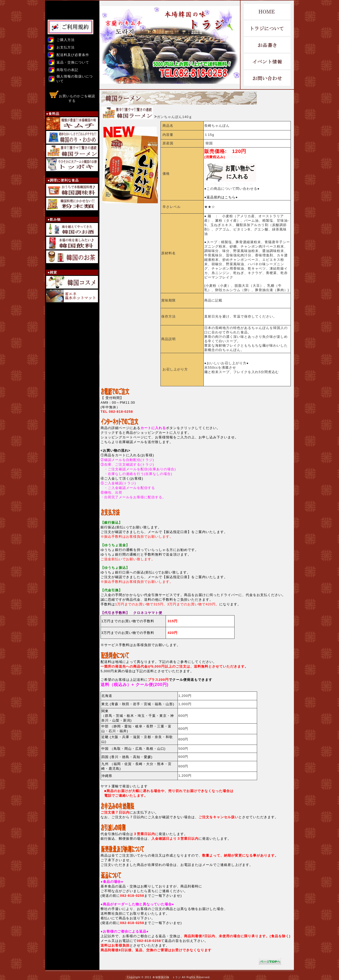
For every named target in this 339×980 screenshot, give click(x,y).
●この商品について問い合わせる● (232, 189)
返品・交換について (73, 62)
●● (221, 197)
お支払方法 (66, 47)
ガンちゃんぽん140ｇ (175, 117)
